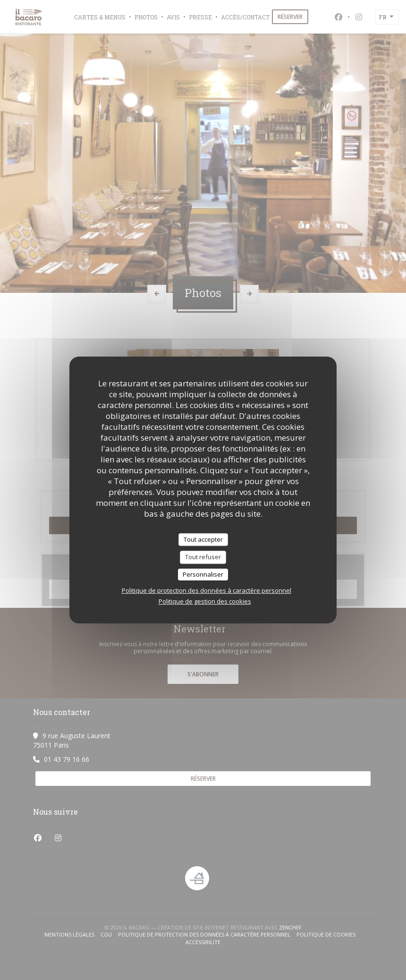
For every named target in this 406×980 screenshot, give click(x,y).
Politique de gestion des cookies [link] (205, 601)
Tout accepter (203, 539)
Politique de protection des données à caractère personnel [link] (207, 590)
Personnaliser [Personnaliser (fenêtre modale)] (203, 574)
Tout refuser (203, 557)
